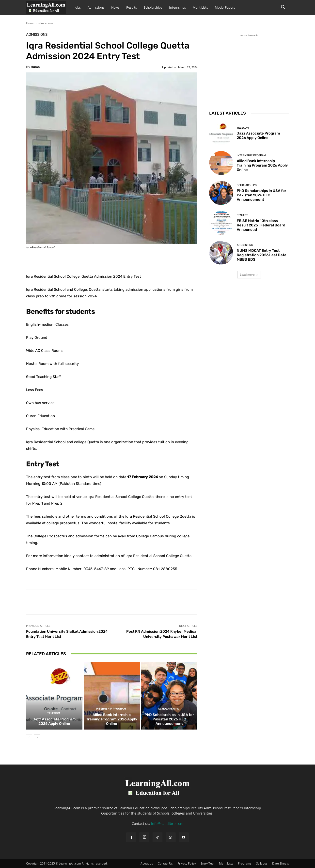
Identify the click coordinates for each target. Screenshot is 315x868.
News (115, 7)
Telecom (54, 713)
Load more (249, 275)
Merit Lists (200, 7)
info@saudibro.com (167, 824)
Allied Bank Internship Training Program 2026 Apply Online (112, 719)
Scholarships (153, 7)
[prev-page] (29, 738)
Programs (245, 863)
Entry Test (207, 863)
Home (30, 23)
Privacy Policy (187, 863)
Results (132, 7)
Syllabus (262, 863)
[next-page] (37, 738)
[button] (283, 8)
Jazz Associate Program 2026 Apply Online (54, 721)
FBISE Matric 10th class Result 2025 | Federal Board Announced (261, 225)
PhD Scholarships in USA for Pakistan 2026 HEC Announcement (169, 719)
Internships (177, 7)
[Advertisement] (249, 69)
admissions (45, 23)
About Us (147, 863)
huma (35, 67)
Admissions (96, 7)
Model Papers (225, 7)
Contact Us (165, 863)
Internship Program (111, 709)
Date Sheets (281, 863)
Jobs (78, 7)
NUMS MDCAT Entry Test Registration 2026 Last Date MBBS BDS (262, 255)
